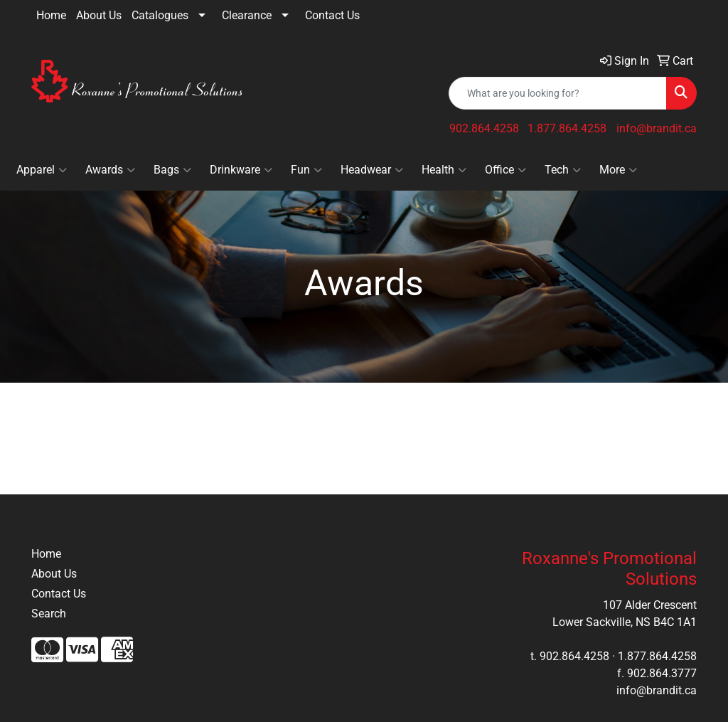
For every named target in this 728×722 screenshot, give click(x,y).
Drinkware (241, 170)
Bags (172, 170)
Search (49, 614)
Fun (306, 170)
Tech (563, 170)
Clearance (247, 15)
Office (505, 170)
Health (444, 170)
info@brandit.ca (657, 128)
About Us (99, 15)
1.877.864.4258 (567, 128)
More (618, 170)
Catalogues (160, 15)
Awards (110, 170)
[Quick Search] (558, 93)
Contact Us (332, 15)
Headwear (372, 170)
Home (51, 15)
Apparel (42, 170)
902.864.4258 (484, 128)
